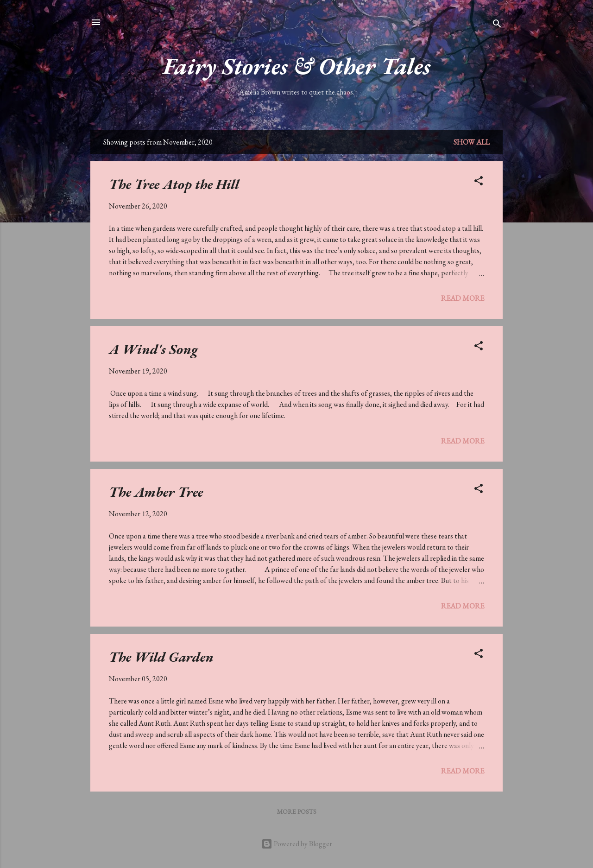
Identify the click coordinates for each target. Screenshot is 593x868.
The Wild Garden (161, 657)
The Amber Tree (156, 492)
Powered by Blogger (297, 844)
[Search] (497, 25)
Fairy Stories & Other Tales (297, 66)
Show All (472, 142)
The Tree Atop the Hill (174, 184)
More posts (297, 811)
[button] (479, 182)
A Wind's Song (153, 349)
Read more (463, 298)
